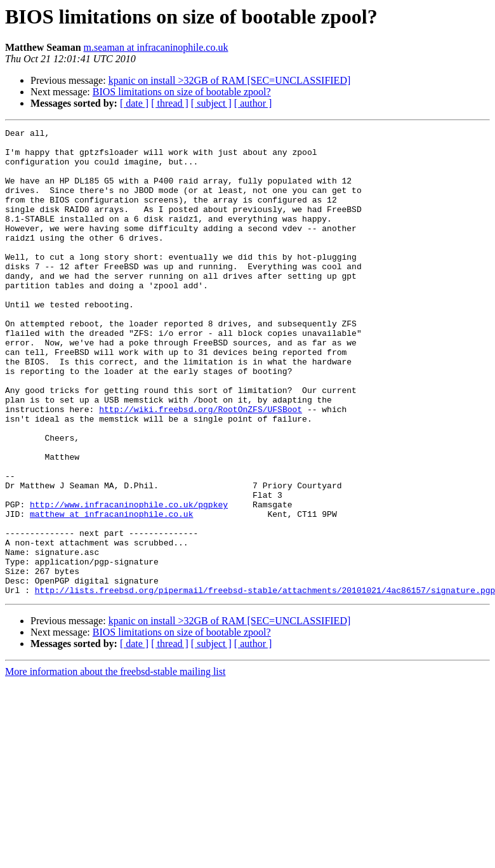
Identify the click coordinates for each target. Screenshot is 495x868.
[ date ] (134, 103)
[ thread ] (170, 103)
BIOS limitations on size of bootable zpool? (182, 92)
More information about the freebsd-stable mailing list (115, 765)
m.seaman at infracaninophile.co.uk (156, 47)
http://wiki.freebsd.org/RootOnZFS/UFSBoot (201, 466)
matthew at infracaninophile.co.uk (111, 592)
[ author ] (253, 103)
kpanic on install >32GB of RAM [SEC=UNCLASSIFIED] (230, 80)
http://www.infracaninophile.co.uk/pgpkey (129, 580)
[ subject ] (211, 103)
